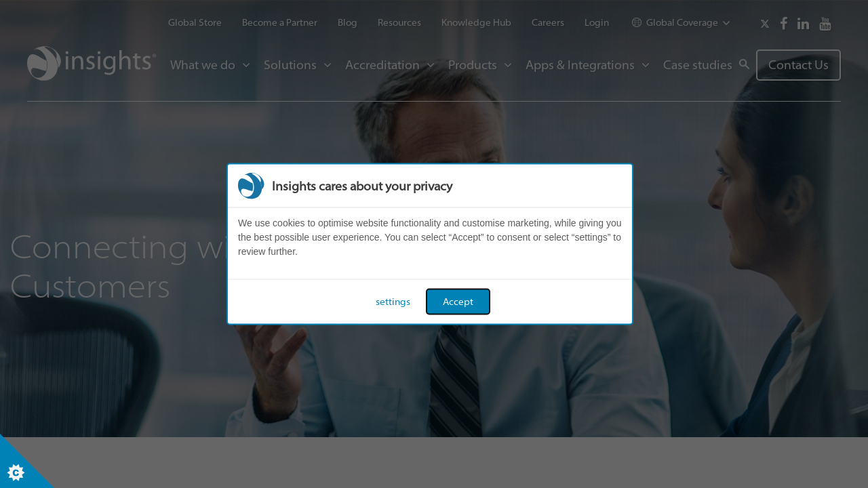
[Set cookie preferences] (27, 461)
